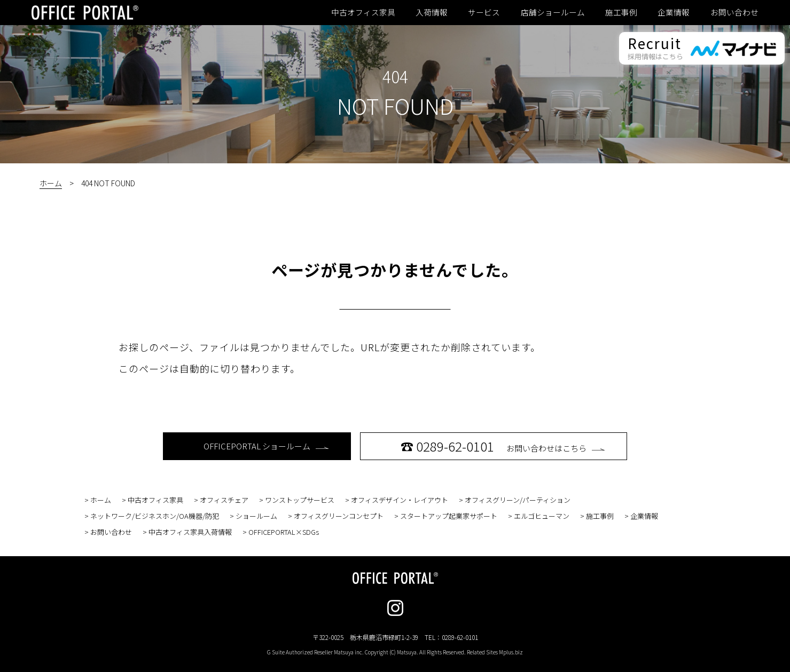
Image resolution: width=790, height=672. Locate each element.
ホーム (51, 183)
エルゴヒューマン (542, 516)
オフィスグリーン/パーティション (518, 500)
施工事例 (621, 12)
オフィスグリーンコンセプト (339, 516)
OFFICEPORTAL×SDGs (284, 532)
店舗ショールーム (553, 12)
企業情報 (674, 12)
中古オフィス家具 (363, 12)
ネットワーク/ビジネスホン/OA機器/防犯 (155, 516)
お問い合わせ (734, 12)
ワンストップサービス (300, 500)
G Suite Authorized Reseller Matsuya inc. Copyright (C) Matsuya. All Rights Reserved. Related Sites (395, 652)
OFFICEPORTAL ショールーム (266, 446)
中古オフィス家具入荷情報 (190, 532)
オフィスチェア (224, 500)
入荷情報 (432, 12)
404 (395, 76)
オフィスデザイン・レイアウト (400, 500)
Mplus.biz (511, 652)
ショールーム (256, 516)
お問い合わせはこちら (503, 446)
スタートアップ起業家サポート (449, 516)
